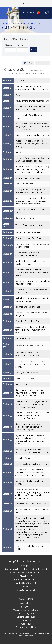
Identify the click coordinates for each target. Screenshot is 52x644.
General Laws (9, 23)
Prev (40, 63)
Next (46, 63)
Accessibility (26, 603)
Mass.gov (26, 566)
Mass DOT (26, 576)
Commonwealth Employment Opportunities (26, 569)
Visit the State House (26, 617)
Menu (27, 3)
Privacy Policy (26, 624)
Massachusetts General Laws (26, 610)
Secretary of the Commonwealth (26, 573)
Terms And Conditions (26, 627)
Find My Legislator (26, 613)
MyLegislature (26, 607)
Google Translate (26, 590)
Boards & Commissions (26, 580)
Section (21, 45)
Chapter (8, 45)
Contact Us (26, 620)
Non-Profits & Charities (26, 583)
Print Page (28, 63)
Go (34, 49)
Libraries (26, 586)
